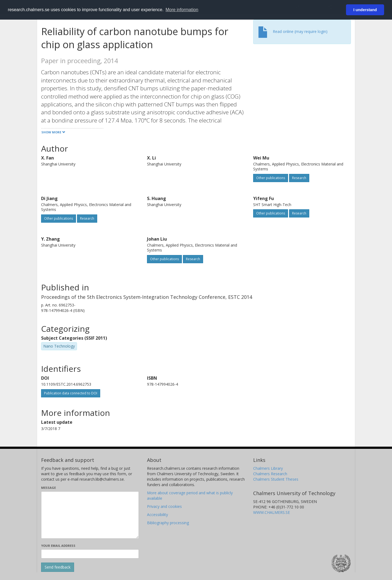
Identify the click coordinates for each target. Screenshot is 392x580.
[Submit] (58, 567)
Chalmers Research (270, 474)
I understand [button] (365, 10)
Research (299, 178)
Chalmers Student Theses (276, 479)
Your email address (58, 546)
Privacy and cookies (164, 506)
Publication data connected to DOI (71, 393)
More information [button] (182, 10)
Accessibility (157, 515)
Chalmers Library (268, 468)
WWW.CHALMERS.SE (272, 512)
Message (48, 488)
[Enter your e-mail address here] (90, 554)
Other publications (271, 178)
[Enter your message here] (90, 515)
